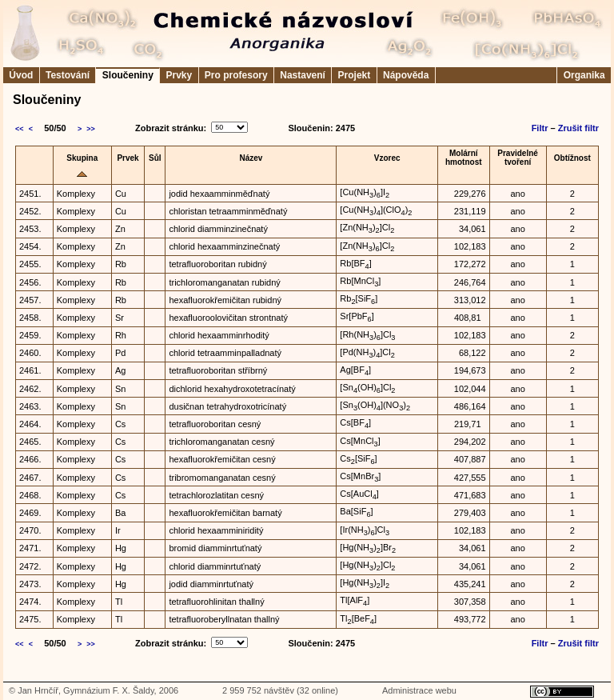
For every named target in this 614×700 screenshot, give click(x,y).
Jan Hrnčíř (38, 690)
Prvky (179, 75)
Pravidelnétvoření (518, 158)
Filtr (540, 128)
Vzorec (387, 158)
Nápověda (406, 75)
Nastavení (303, 75)
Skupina (82, 158)
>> (91, 129)
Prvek (128, 158)
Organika (584, 75)
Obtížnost (572, 158)
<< (20, 129)
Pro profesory (236, 75)
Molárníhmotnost (464, 158)
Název (251, 158)
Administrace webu (419, 690)
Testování (68, 75)
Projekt (354, 75)
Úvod (21, 75)
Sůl (155, 158)
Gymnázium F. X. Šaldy (109, 690)
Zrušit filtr (578, 128)
